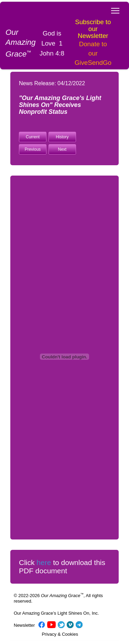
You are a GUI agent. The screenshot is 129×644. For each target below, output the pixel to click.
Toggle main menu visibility (116, 9)
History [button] (62, 137)
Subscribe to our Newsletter (93, 29)
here (44, 562)
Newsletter (24, 625)
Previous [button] (33, 149)
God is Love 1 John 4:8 (52, 43)
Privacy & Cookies (60, 634)
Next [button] (62, 149)
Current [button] (33, 137)
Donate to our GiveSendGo (93, 53)
